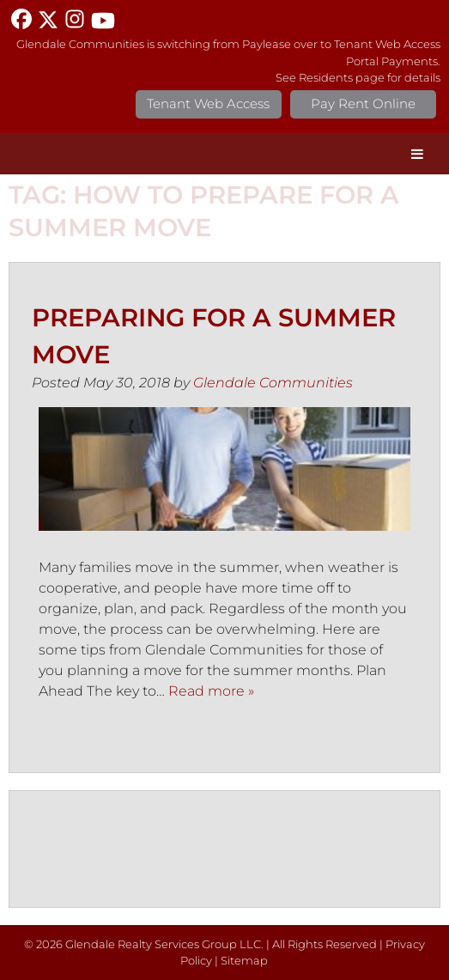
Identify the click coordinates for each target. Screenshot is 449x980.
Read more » (211, 691)
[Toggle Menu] (417, 154)
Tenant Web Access (208, 103)
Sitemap (244, 961)
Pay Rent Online (363, 103)
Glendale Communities (273, 383)
